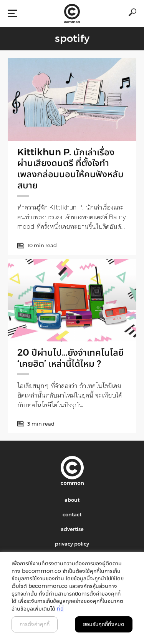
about (72, 500)
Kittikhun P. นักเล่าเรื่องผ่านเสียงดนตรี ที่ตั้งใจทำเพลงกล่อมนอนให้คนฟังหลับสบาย (70, 169)
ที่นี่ (60, 609)
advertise (72, 529)
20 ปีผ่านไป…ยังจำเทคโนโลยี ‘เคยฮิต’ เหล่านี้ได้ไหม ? (70, 358)
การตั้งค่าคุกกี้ (35, 624)
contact (72, 514)
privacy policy (72, 544)
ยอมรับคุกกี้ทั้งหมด (104, 624)
